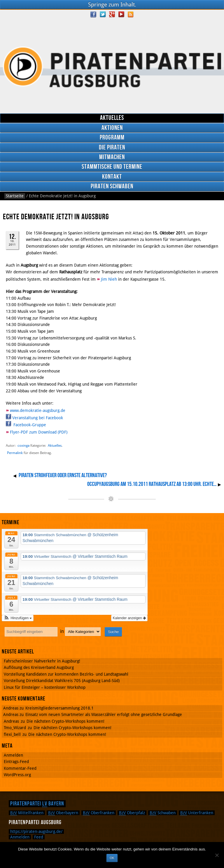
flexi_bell (12, 734)
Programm (112, 138)
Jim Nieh (109, 279)
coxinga (23, 445)
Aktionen (112, 128)
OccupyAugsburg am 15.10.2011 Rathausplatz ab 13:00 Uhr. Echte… (152, 484)
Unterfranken (197, 813)
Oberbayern (63, 813)
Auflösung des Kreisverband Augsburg (39, 667)
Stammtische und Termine (112, 167)
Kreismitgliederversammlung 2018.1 (60, 708)
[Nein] (217, 855)
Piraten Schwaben (112, 186)
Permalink (15, 453)
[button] (18, 618)
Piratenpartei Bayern (37, 804)
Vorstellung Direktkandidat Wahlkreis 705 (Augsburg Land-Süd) (62, 681)
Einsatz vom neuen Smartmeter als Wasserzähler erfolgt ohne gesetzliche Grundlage (104, 715)
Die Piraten (112, 147)
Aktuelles (112, 118)
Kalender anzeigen (129, 618)
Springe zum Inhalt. (112, 5)
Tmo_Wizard (15, 728)
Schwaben (163, 813)
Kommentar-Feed (20, 768)
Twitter (103, 14)
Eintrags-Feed (16, 762)
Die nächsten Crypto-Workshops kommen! (65, 721)
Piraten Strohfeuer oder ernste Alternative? (63, 475)
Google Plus (112, 14)
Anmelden (13, 755)
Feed (39, 837)
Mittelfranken (27, 813)
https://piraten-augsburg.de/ (36, 831)
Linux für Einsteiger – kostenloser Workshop (45, 687)
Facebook (93, 14)
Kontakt (112, 177)
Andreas (11, 721)
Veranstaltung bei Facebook (38, 418)
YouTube (121, 14)
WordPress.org (17, 775)
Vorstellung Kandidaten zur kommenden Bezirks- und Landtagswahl (66, 674)
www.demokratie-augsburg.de (38, 410)
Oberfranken (99, 813)
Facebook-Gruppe (29, 425)
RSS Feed (131, 14)
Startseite (15, 196)
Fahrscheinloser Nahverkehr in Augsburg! (42, 661)
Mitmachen (112, 157)
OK (112, 858)
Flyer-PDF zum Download (33, 432)
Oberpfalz (132, 813)
